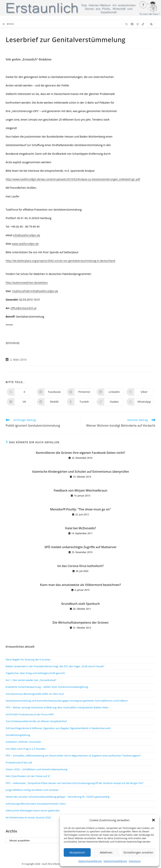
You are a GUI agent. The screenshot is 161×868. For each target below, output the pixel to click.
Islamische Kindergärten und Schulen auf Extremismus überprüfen (80, 472)
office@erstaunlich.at (24, 308)
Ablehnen (106, 852)
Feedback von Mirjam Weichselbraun (80, 490)
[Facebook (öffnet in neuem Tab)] (132, 24)
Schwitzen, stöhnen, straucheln (23, 742)
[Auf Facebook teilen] (51, 392)
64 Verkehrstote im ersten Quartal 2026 (28, 817)
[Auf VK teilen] (21, 402)
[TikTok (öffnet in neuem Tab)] (143, 24)
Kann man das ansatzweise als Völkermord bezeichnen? (80, 585)
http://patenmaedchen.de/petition (27, 283)
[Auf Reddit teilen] (51, 402)
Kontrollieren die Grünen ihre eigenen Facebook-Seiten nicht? (80, 453)
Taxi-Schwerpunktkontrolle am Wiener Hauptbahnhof (36, 721)
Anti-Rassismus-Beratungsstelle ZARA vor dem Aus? (35, 694)
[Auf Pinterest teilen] (81, 392)
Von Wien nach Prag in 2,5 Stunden (26, 749)
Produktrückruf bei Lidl (19, 763)
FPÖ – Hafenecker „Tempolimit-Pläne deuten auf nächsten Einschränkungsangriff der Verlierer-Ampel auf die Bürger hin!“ (75, 783)
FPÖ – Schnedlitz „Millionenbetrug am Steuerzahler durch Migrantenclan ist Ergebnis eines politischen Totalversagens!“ (73, 756)
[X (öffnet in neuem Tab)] (126, 24)
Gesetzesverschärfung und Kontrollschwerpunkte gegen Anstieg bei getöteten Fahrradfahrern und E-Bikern (67, 701)
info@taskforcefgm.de (26, 235)
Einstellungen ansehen (138, 852)
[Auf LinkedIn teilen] (110, 392)
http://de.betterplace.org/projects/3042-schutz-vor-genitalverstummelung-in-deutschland (60, 261)
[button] (153, 820)
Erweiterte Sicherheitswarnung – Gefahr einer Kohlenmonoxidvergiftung (47, 687)
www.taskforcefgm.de (25, 244)
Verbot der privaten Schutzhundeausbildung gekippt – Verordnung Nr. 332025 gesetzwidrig (58, 797)
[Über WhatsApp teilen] (140, 402)
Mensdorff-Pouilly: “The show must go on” (80, 509)
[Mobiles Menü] (8, 24)
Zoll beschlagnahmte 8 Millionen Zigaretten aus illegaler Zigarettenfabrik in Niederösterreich (58, 728)
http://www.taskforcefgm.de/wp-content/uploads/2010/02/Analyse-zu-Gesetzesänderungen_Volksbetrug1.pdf (73, 179)
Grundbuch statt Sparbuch (81, 604)
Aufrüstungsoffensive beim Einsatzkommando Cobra (36, 804)
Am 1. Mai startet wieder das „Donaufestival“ (31, 680)
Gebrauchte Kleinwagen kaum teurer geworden (33, 810)
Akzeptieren (77, 852)
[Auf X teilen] (21, 392)
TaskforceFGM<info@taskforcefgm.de (35, 291)
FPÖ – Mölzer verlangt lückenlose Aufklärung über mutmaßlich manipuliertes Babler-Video (57, 707)
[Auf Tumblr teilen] (81, 402)
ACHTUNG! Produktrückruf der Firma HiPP (30, 714)
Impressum (135, 861)
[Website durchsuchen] (151, 24)
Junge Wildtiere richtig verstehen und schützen (32, 790)
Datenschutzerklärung (90, 861)
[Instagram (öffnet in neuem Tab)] (138, 24)
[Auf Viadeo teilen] (110, 402)
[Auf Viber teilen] (140, 392)
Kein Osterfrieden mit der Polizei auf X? (28, 776)
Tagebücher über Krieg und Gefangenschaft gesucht (35, 673)
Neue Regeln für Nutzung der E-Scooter (28, 659)
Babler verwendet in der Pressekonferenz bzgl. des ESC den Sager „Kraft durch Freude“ (55, 666)
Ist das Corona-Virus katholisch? (80, 566)
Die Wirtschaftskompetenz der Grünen (81, 623)
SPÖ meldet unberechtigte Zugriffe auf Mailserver (81, 547)
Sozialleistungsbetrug (18, 735)
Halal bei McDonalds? (81, 528)
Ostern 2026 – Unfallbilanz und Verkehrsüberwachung (36, 769)
